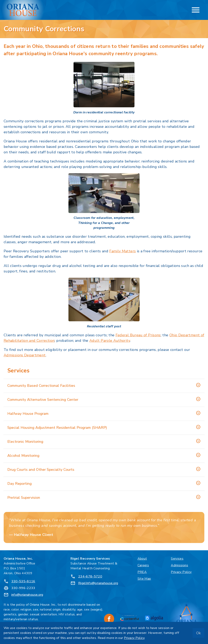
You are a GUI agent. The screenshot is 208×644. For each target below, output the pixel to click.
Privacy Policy (181, 572)
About (142, 559)
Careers (143, 565)
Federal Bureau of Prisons (138, 335)
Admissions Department (25, 355)
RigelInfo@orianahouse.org (98, 583)
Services (177, 559)
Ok (198, 633)
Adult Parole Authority (110, 341)
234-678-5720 (90, 576)
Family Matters (122, 251)
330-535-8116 (23, 581)
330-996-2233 (23, 588)
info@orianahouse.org (27, 595)
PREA (142, 572)
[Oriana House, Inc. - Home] (23, 10)
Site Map (144, 579)
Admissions (179, 565)
